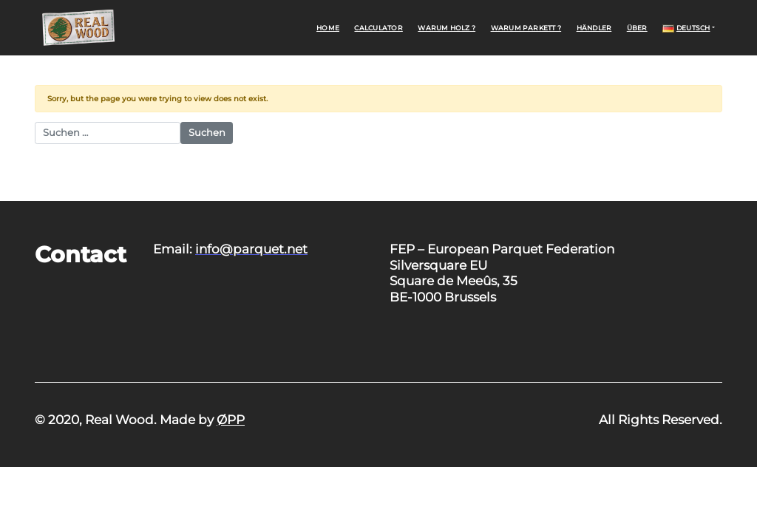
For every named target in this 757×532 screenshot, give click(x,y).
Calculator (378, 28)
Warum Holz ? (447, 28)
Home (328, 28)
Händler (594, 28)
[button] (689, 27)
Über (637, 28)
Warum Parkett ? (526, 28)
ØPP (231, 420)
